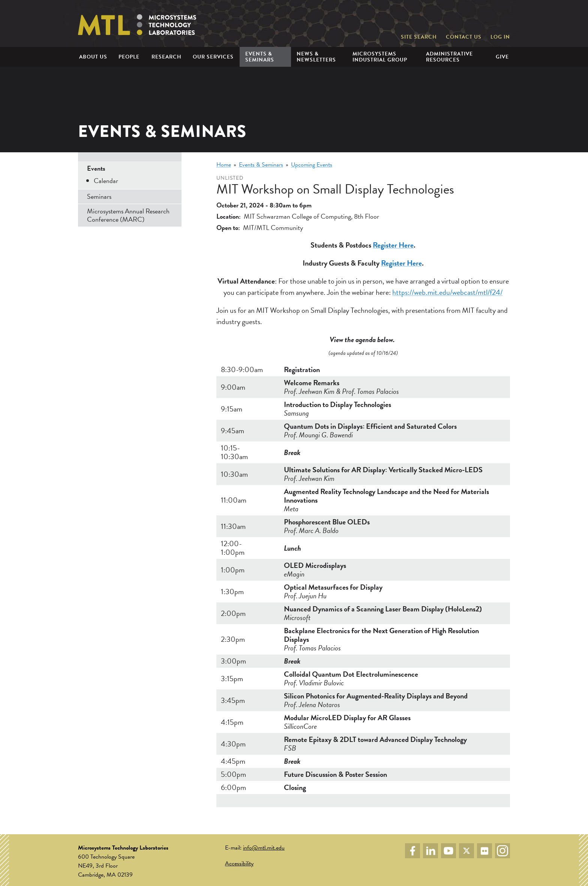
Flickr (484, 851)
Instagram (502, 851)
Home (224, 165)
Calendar (106, 181)
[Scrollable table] (363, 585)
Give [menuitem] (502, 57)
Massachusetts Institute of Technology (475, 19)
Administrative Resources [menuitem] (449, 57)
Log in (500, 37)
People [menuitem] (129, 57)
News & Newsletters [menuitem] (316, 57)
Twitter (466, 851)
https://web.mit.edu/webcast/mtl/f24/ (447, 292)
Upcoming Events (312, 165)
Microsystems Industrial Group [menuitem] (380, 57)
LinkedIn (430, 851)
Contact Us (464, 37)
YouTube (448, 851)
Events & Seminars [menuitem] (260, 57)
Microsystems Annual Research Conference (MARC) (128, 215)
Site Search (419, 37)
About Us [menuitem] (93, 57)
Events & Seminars (261, 165)
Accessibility (239, 863)
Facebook (412, 851)
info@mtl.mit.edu (264, 848)
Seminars (99, 196)
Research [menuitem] (166, 57)
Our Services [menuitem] (213, 57)
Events (96, 168)
